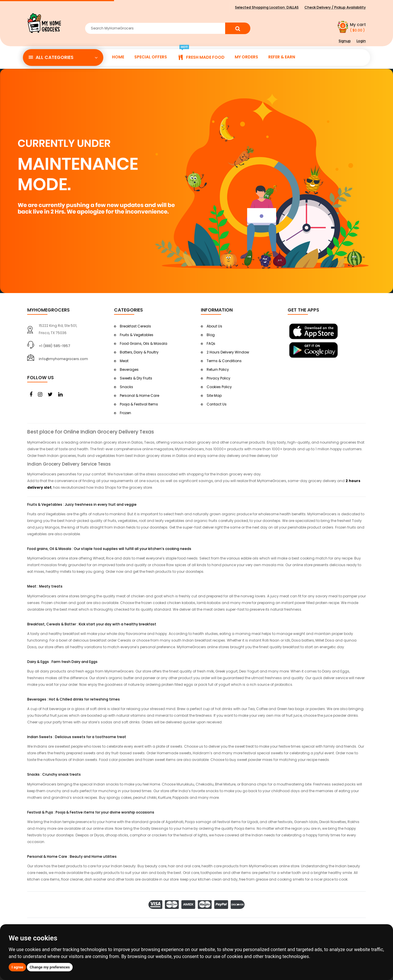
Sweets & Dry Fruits (136, 378)
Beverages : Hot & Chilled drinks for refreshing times (74, 699)
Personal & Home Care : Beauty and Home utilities (72, 856)
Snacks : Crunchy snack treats (54, 774)
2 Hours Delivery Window (228, 352)
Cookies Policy (219, 387)
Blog (211, 335)
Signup (345, 41)
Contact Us (217, 404)
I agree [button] (17, 967)
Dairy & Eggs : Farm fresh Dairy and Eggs (62, 662)
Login (361, 41)
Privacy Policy (218, 378)
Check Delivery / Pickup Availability (335, 7)
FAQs (211, 343)
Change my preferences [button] (50, 967)
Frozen (125, 413)
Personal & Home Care (139, 395)
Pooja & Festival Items (139, 404)
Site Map (214, 395)
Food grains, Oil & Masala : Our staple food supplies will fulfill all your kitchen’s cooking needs (109, 549)
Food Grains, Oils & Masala (144, 343)
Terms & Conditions (224, 361)
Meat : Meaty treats (45, 586)
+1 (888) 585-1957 (55, 346)
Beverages (129, 369)
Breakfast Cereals (135, 326)
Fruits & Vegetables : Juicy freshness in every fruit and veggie (82, 504)
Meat (124, 361)
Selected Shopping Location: (267, 7)
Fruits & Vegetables (137, 335)
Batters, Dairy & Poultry (139, 352)
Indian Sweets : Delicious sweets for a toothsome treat (77, 737)
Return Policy (218, 369)
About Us (214, 326)
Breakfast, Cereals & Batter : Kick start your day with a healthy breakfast (92, 624)
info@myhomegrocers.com (63, 359)
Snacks (126, 387)
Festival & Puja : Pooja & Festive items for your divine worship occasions (91, 812)
